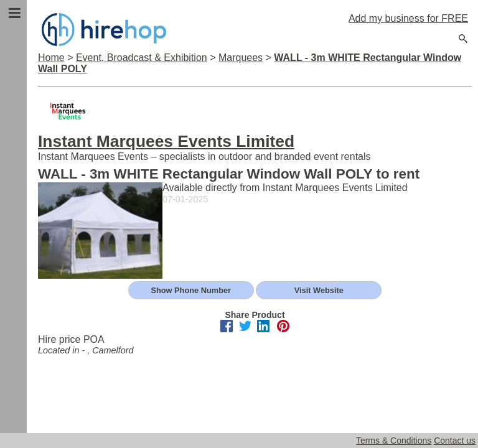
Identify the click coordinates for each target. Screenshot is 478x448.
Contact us (455, 441)
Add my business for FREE (408, 18)
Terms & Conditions (394, 441)
